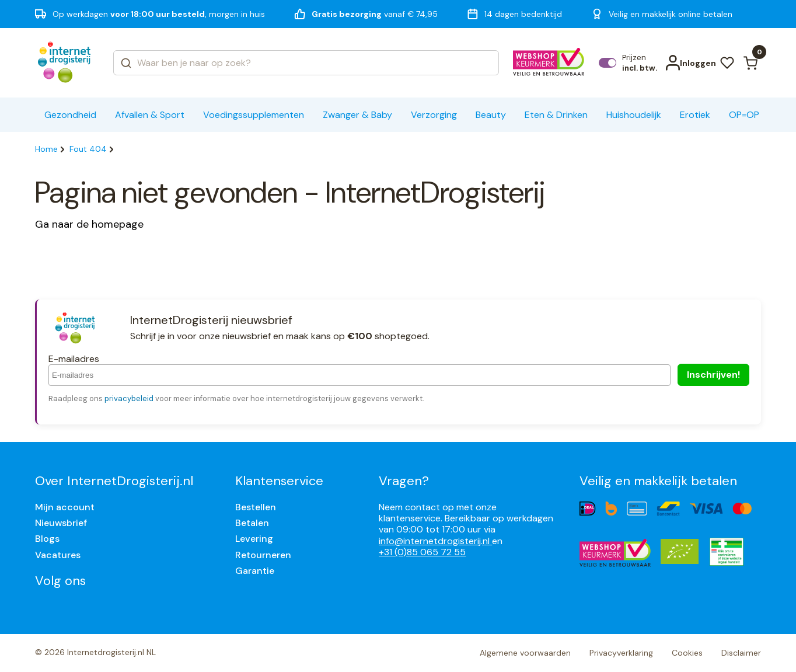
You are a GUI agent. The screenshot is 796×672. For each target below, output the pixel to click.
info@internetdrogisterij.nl (435, 541)
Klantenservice (279, 481)
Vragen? (404, 481)
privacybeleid (129, 398)
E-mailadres (74, 359)
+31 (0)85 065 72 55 (422, 552)
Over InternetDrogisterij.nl (114, 481)
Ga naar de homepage (89, 224)
